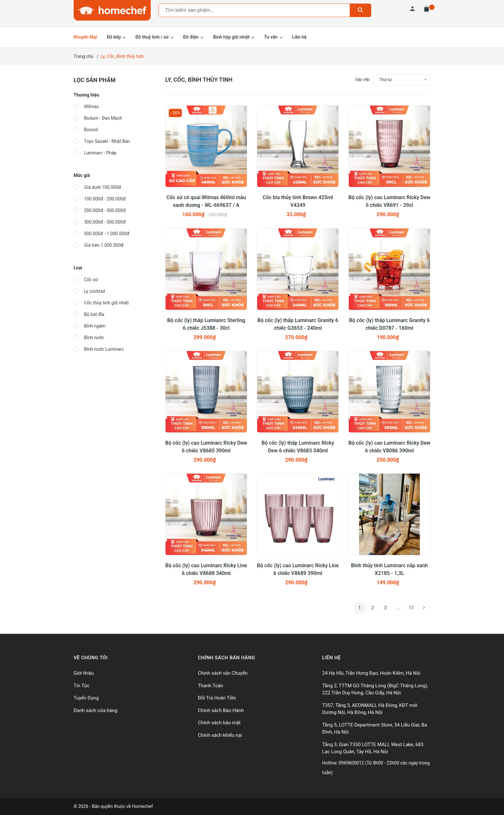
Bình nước (89, 338)
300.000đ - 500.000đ (100, 222)
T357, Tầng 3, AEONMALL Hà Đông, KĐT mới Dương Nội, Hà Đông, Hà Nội (370, 709)
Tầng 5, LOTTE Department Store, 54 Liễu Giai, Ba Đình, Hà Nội (374, 729)
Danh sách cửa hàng (95, 710)
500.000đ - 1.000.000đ (101, 234)
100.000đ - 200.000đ (100, 199)
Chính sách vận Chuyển (223, 673)
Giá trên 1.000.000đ (99, 245)
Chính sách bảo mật (219, 723)
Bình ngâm (90, 326)
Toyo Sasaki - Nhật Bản (102, 141)
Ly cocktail (89, 291)
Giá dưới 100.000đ (97, 187)
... (398, 608)
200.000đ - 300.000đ (100, 210)
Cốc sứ (86, 280)
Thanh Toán (211, 686)
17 (411, 608)
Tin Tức (82, 686)
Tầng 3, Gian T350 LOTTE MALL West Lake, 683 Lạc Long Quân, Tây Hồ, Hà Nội (373, 748)
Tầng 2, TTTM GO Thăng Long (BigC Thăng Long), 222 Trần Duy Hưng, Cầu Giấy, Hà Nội (375, 689)
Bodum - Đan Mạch (98, 118)
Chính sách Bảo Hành (221, 710)
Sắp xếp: (363, 79)
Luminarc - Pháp (95, 153)
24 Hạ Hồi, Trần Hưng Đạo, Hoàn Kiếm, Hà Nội (371, 673)
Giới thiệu (84, 673)
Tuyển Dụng (86, 698)
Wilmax (86, 107)
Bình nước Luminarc (99, 349)
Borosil (86, 130)
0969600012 (352, 763)
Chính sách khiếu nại (220, 735)
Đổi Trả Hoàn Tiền (217, 698)
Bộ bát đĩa (89, 314)
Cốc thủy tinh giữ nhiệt (101, 303)
